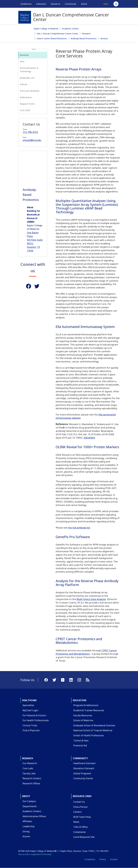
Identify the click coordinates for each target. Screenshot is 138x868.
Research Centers (32, 778)
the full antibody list (79, 528)
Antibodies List (27, 78)
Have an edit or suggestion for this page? (35, 854)
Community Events (83, 778)
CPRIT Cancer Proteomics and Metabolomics (86, 652)
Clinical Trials (30, 725)
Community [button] (71, 4)
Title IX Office (80, 827)
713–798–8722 (30, 132)
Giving (26, 831)
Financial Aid (80, 745)
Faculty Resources (83, 715)
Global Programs (82, 773)
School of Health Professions (89, 735)
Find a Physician (31, 730)
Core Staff (25, 110)
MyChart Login (30, 710)
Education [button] (41, 4)
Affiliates (27, 821)
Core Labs (28, 768)
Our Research (30, 763)
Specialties (28, 705)
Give (106, 4)
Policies (24, 84)
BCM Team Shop (82, 817)
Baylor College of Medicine (46, 29)
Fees (22, 61)
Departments (30, 806)
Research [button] (55, 4)
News (76, 822)
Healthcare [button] (26, 4)
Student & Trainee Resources (89, 710)
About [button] (84, 4)
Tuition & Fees (81, 741)
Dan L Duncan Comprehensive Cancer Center (57, 34)
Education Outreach (84, 768)
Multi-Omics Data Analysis (91, 599)
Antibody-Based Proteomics (84, 38)
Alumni (26, 836)
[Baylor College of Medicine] (25, 17)
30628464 (89, 438)
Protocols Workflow (30, 91)
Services (104, 38)
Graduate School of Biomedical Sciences (94, 725)
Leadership (29, 826)
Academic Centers (70, 29)
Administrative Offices (34, 816)
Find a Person (80, 807)
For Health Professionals (36, 720)
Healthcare (29, 700)
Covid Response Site (84, 837)
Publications (26, 97)
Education (80, 700)
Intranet (114, 859)
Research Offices (31, 783)
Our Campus (29, 801)
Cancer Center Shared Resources (52, 38)
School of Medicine (83, 720)
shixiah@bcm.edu (32, 140)
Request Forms (27, 104)
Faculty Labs (29, 773)
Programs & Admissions (86, 705)
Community (80, 758)
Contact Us (79, 802)
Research (86, 34)
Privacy (103, 859)
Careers (77, 812)
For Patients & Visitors (34, 715)
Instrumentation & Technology (29, 70)
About (26, 796)
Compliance (80, 832)
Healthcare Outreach (84, 763)
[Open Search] (116, 4)
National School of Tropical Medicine (93, 730)
